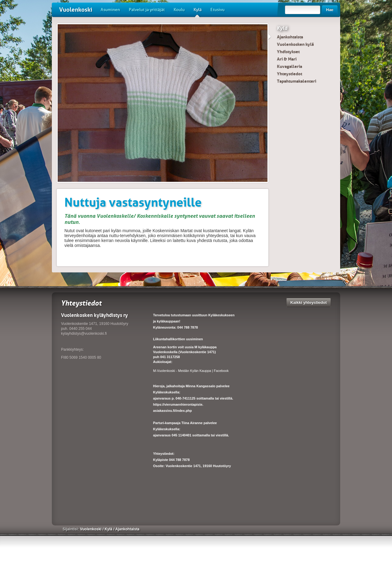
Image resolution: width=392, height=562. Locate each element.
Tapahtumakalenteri (297, 81)
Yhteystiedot (290, 74)
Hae (330, 10)
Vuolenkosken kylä (295, 44)
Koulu (179, 10)
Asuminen (110, 10)
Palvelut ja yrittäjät (147, 10)
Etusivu (217, 10)
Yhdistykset (288, 52)
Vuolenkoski (76, 10)
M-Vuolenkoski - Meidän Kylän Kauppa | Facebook (191, 371)
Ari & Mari (287, 59)
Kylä (198, 12)
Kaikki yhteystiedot (309, 302)
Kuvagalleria (290, 66)
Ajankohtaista (290, 37)
